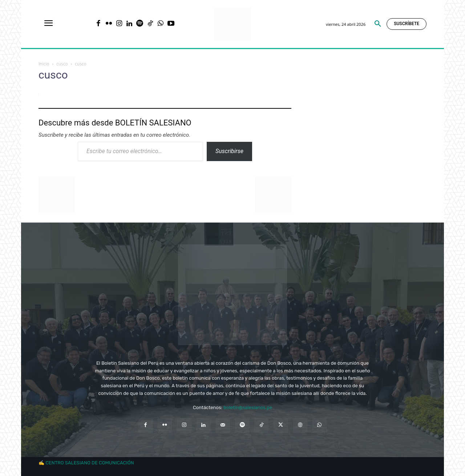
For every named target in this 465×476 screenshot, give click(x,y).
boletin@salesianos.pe (248, 407)
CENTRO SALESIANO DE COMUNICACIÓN (90, 463)
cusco (62, 64)
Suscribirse (229, 151)
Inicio (44, 64)
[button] (378, 24)
